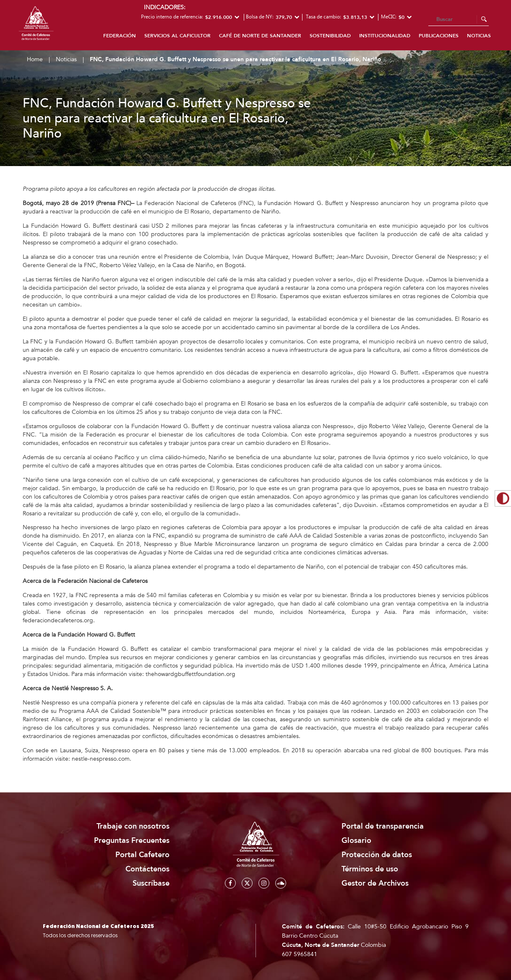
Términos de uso (370, 869)
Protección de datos (377, 855)
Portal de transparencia (383, 826)
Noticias (479, 36)
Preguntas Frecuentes (132, 841)
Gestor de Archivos (375, 883)
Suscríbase (151, 883)
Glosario (356, 841)
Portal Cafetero (142, 855)
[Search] (459, 20)
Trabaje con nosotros (133, 826)
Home (35, 59)
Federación (120, 36)
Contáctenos (147, 869)
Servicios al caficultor (177, 36)
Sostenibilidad (330, 36)
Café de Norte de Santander (260, 36)
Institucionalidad (385, 36)
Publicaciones (439, 36)
